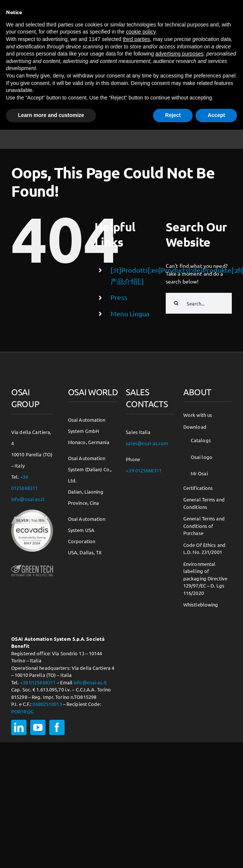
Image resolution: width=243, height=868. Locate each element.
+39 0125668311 (38, 682)
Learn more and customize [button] (51, 115)
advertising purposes (179, 54)
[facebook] (57, 727)
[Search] (176, 303)
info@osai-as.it (28, 499)
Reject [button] (173, 115)
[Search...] (199, 303)
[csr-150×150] (32, 512)
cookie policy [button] (141, 32)
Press (119, 297)
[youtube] (38, 727)
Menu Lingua (130, 313)
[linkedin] (19, 727)
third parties (136, 39)
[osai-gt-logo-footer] (32, 566)
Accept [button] (216, 115)
